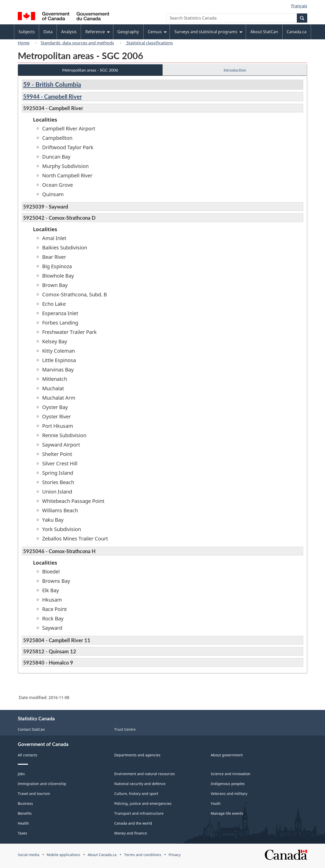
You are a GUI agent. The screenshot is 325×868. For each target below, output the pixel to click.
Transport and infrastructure (139, 813)
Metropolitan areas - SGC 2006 (90, 70)
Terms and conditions (143, 855)
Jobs (21, 774)
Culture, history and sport (136, 794)
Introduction (235, 70)
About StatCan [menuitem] (264, 32)
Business (25, 803)
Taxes (22, 833)
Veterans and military (229, 794)
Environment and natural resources (145, 774)
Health (23, 823)
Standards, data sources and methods (77, 43)
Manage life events (227, 813)
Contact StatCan (31, 729)
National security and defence (140, 784)
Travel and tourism (34, 794)
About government (227, 755)
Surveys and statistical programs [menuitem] (208, 32)
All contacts (28, 755)
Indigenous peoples (228, 784)
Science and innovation (231, 774)
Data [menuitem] (48, 32)
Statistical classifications (149, 43)
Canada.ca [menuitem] (297, 32)
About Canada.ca (102, 855)
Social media (29, 855)
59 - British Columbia (52, 84)
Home (24, 43)
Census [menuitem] (157, 32)
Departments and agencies (137, 755)
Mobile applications (63, 855)
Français (299, 6)
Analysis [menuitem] (69, 32)
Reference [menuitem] (97, 32)
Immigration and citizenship (42, 784)
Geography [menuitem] (128, 32)
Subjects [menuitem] (27, 32)
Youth (216, 803)
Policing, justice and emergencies (143, 803)
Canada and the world (133, 823)
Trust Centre (125, 729)
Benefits (25, 813)
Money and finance (131, 833)
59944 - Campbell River (52, 97)
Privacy (175, 855)
